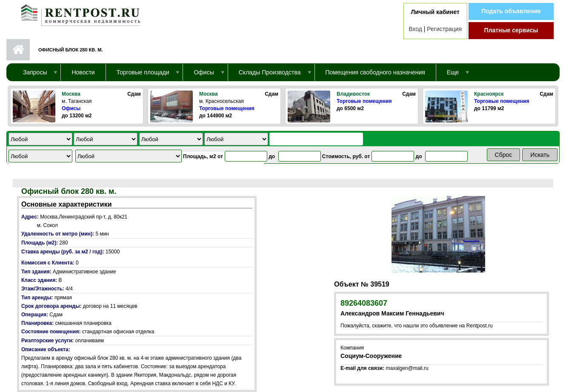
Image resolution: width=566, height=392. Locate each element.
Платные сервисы (511, 30)
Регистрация (444, 29)
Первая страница (18, 50)
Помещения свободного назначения (375, 72)
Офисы (71, 108)
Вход (415, 29)
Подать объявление (511, 11)
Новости (83, 72)
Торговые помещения (227, 108)
